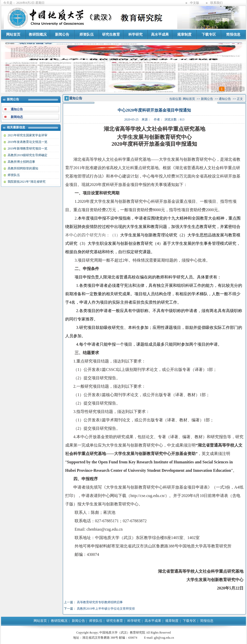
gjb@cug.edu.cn (164, 638)
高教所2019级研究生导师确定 (28, 155)
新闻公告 (62, 35)
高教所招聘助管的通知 (23, 168)
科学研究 (135, 35)
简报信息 (233, 35)
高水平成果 (160, 35)
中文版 (195, 3)
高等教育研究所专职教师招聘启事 (100, 602)
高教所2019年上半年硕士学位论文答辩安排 (106, 609)
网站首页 (13, 35)
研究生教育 (111, 35)
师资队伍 (87, 35)
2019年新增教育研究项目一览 (28, 149)
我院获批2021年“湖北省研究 (27, 182)
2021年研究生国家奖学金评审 (28, 135)
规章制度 (184, 35)
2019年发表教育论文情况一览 (28, 142)
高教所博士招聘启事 (21, 162)
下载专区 (209, 35)
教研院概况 (38, 35)
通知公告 (225, 99)
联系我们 (216, 3)
